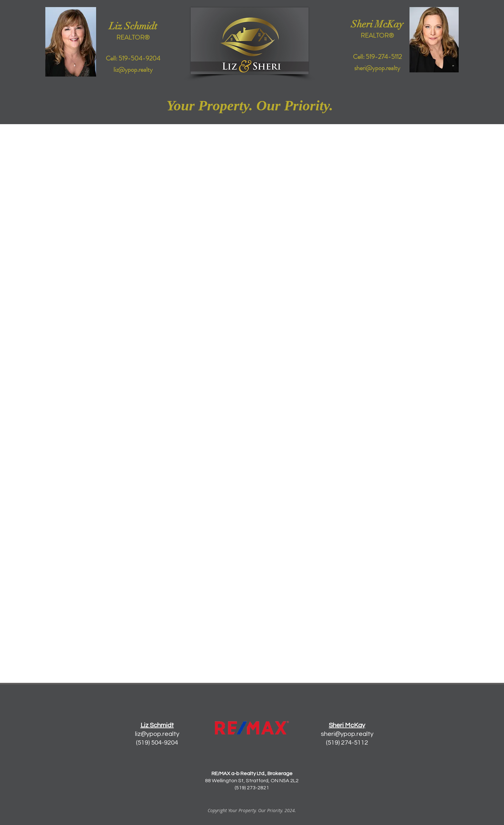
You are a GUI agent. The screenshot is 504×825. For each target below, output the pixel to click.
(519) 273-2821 (252, 788)
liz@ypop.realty (157, 734)
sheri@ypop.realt (346, 734)
